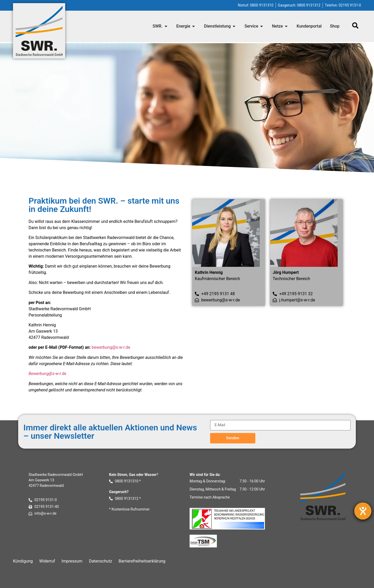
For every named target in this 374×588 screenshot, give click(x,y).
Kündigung (23, 561)
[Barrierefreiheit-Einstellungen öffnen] (363, 511)
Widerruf (47, 561)
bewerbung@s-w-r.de (111, 347)
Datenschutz (100, 561)
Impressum (72, 561)
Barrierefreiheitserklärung (142, 561)
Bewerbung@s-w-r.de (47, 374)
